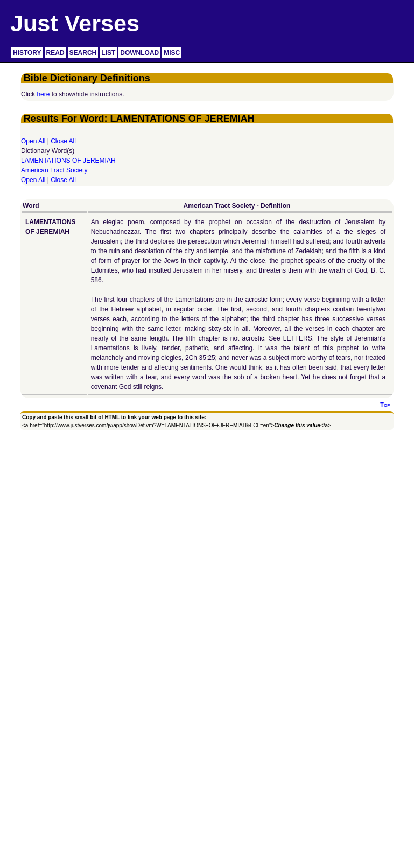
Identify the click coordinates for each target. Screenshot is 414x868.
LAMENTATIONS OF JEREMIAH (68, 161)
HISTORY (27, 53)
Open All (33, 141)
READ (55, 53)
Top (385, 405)
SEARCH (83, 53)
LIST (108, 53)
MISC (172, 53)
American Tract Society (54, 170)
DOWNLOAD (139, 53)
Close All (63, 141)
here (43, 94)
